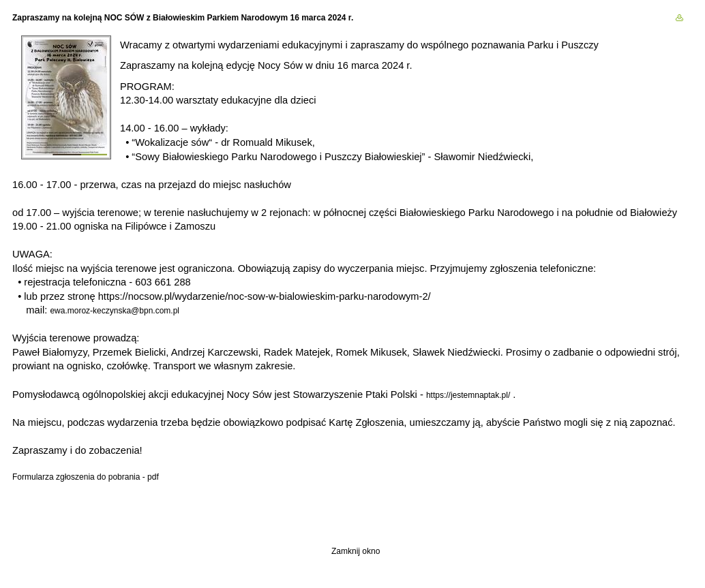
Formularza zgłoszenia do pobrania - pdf (86, 477)
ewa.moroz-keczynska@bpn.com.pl (115, 311)
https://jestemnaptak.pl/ (468, 395)
